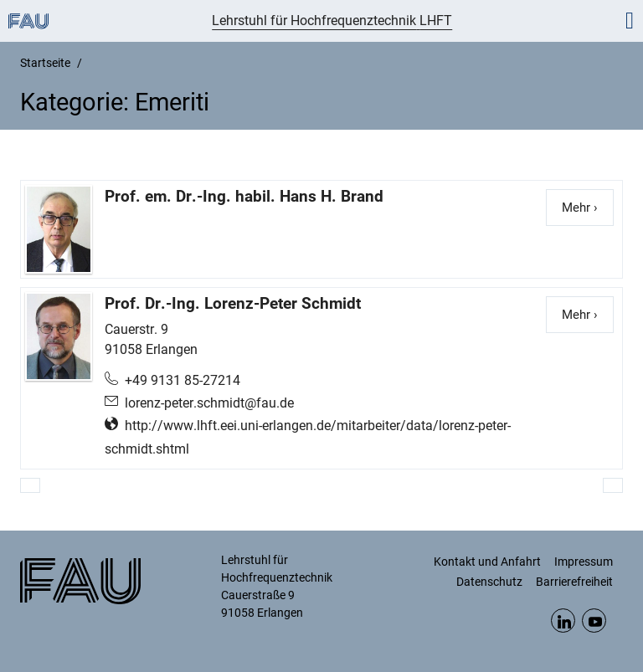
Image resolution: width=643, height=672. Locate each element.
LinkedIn (563, 621)
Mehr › (588, 207)
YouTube (594, 621)
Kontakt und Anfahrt (487, 562)
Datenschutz (489, 582)
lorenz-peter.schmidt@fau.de (209, 403)
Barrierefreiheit (574, 582)
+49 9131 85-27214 (183, 380)
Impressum (584, 562)
